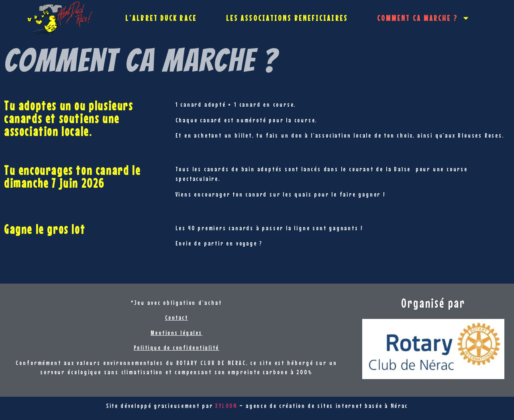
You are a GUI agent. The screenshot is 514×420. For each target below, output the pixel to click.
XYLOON (226, 406)
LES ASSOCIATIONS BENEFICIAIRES (287, 18)
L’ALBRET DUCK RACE (161, 18)
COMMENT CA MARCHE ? (423, 18)
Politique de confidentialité (176, 347)
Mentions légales (176, 333)
